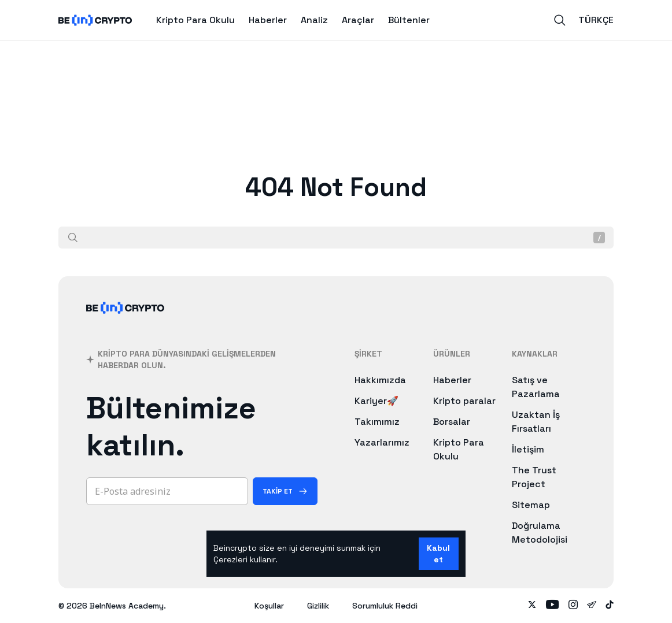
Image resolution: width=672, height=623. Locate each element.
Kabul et (438, 554)
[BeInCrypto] (125, 323)
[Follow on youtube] (553, 606)
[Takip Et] (285, 491)
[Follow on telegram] (592, 606)
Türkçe (596, 20)
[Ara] (73, 238)
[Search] (560, 20)
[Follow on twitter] (532, 606)
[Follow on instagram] (573, 606)
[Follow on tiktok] (610, 606)
